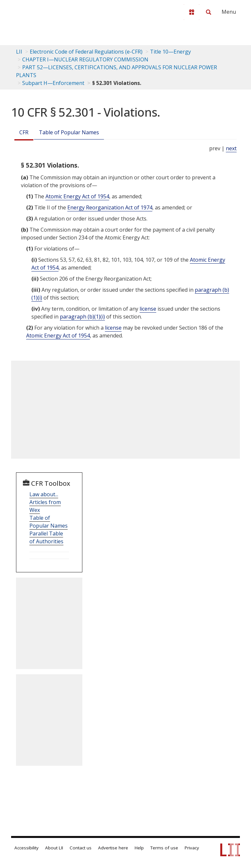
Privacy (192, 848)
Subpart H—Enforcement (53, 83)
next (231, 148)
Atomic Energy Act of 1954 (77, 196)
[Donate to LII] (192, 12)
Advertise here (113, 848)
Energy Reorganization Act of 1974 (110, 207)
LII (19, 52)
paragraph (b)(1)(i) (82, 317)
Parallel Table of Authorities (46, 537)
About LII (54, 848)
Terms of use (164, 848)
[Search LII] (209, 12)
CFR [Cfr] (24, 132)
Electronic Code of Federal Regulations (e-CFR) (86, 52)
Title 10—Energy (170, 52)
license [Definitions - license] (148, 309)
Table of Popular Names (69, 132)
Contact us (81, 848)
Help (139, 848)
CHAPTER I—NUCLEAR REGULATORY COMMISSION (85, 59)
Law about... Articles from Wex (45, 502)
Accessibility (26, 848)
